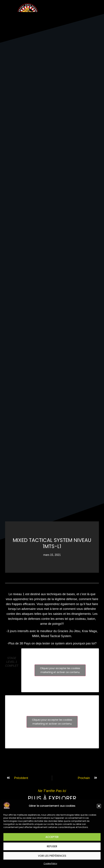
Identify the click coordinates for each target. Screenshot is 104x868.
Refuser (52, 846)
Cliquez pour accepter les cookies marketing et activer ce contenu (60, 670)
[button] (99, 806)
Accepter (52, 837)
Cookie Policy (50, 863)
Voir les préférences (52, 856)
